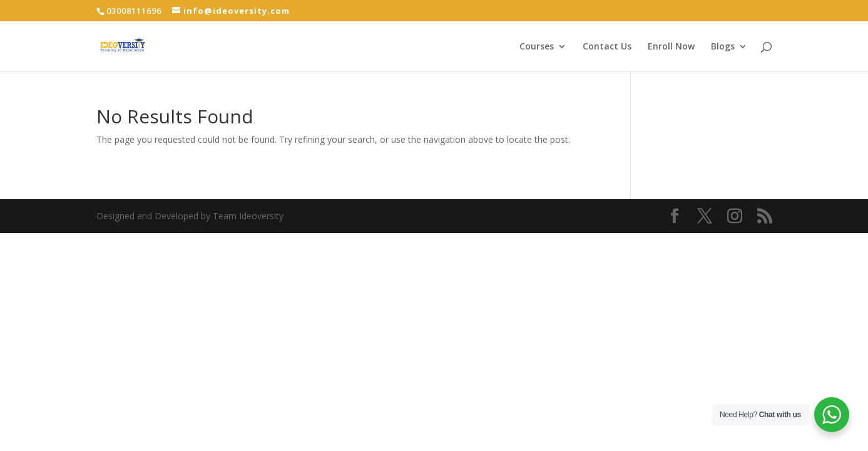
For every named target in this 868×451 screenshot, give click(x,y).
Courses (537, 47)
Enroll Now (671, 47)
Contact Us (607, 47)
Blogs (723, 47)
